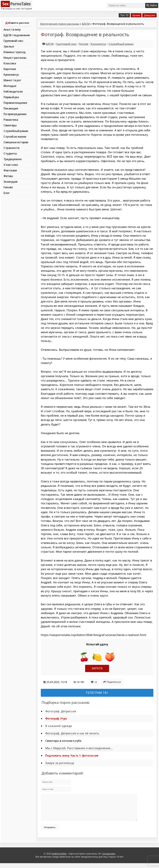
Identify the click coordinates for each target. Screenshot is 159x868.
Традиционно (13, 159)
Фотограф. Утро (56, 718)
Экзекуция (11, 182)
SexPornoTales (59, 858)
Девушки (149, 15)
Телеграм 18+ (97, 693)
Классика (10, 63)
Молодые (10, 86)
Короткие (10, 69)
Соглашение (109, 858)
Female (8, 187)
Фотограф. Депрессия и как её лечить (72, 733)
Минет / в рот (12, 80)
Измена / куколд (15, 52)
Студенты (10, 153)
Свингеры (10, 125)
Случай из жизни (15, 137)
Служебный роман (16, 131)
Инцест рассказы (15, 58)
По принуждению (15, 114)
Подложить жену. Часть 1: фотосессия (72, 755)
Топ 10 (124, 15)
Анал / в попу (12, 29)
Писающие (11, 108)
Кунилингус (11, 75)
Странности (11, 148)
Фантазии (10, 170)
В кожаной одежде (59, 726)
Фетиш (8, 176)
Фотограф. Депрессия (61, 711)
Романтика (11, 120)
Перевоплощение (15, 103)
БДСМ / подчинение (17, 35)
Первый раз (11, 97)
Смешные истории (16, 142)
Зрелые (9, 46)
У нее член (11, 165)
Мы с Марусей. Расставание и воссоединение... (79, 748)
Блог (7, 193)
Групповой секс (13, 41)
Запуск (97, 668)
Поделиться (112, 682)
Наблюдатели (13, 91)
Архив (136, 15)
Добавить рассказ (17, 23)
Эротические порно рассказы (60, 24)
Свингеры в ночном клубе (63, 741)
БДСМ (86, 24)
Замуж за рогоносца (60, 763)
